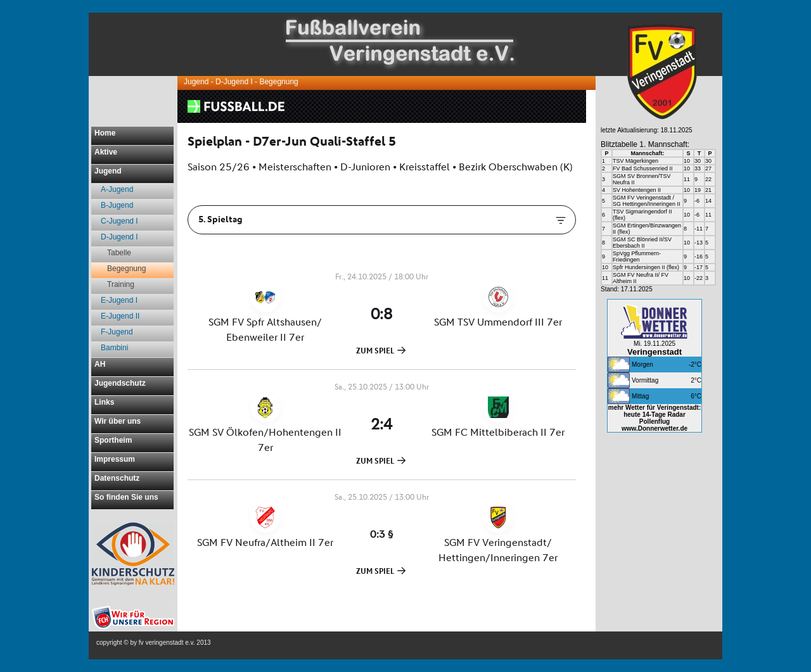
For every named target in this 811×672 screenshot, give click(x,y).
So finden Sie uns (126, 497)
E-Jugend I (119, 300)
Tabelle (119, 253)
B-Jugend (117, 205)
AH (100, 364)
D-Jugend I (119, 237)
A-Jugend (117, 189)
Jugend (108, 171)
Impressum (115, 459)
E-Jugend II (120, 316)
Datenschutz (117, 478)
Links (104, 402)
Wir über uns (118, 421)
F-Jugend (117, 332)
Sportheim (113, 440)
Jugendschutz (120, 383)
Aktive (106, 152)
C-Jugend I (119, 221)
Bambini (114, 348)
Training (121, 284)
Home (105, 133)
